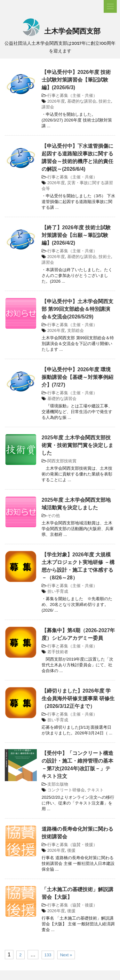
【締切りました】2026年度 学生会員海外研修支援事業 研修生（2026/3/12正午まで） (78, 698)
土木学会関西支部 (60, 32)
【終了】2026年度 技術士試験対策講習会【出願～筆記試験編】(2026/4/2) (76, 235)
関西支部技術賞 (62, 461)
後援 (71, 850)
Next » (66, 955)
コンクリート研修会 (66, 790)
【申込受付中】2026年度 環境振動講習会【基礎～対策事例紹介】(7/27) (77, 377)
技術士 (105, 101)
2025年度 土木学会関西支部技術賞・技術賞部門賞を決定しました (77, 445)
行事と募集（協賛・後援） (72, 845)
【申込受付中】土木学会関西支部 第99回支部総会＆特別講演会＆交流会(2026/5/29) (77, 309)
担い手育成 (58, 591)
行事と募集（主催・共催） (72, 95)
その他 (54, 516)
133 (48, 955)
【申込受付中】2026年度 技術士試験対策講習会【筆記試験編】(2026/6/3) (76, 80)
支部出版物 (58, 784)
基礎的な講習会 (82, 101)
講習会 (48, 107)
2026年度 (56, 101)
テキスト (95, 790)
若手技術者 (58, 652)
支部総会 (76, 330)
